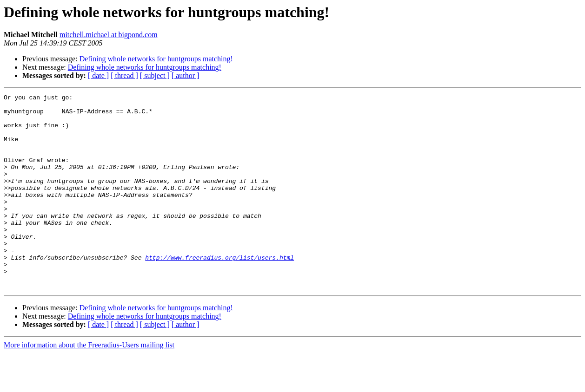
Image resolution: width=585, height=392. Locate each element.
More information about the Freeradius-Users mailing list (89, 384)
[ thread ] (124, 75)
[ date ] (98, 75)
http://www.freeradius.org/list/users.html (219, 291)
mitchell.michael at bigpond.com (109, 35)
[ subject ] (155, 75)
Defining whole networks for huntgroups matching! (156, 59)
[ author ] (186, 75)
